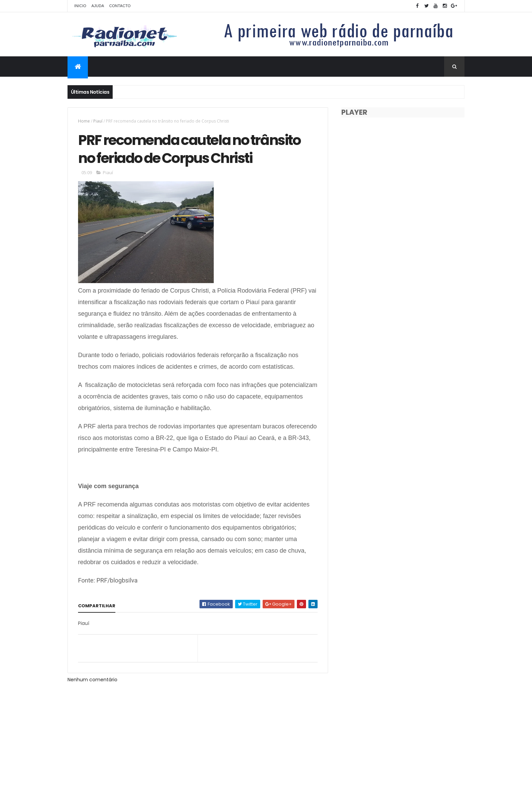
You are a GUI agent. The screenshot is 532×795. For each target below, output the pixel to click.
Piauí (98, 121)
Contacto (120, 6)
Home (84, 121)
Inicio (80, 6)
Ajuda (98, 6)
